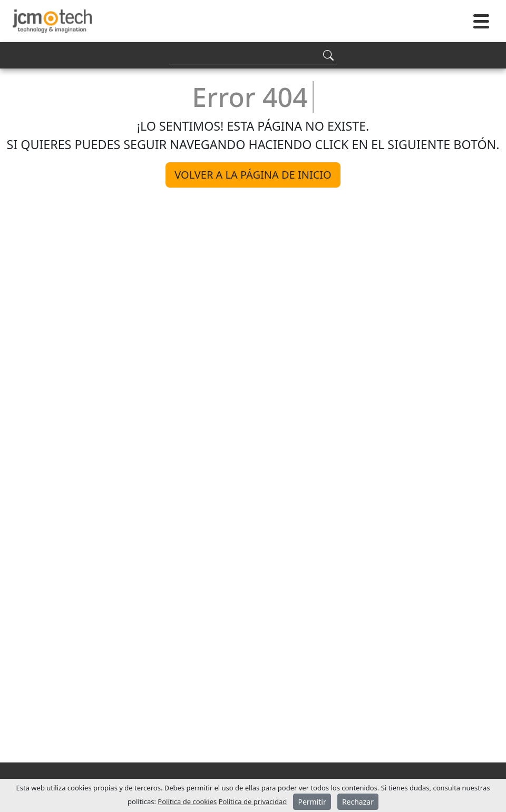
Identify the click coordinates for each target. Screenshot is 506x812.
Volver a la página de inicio (253, 175)
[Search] (253, 55)
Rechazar (358, 802)
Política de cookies (187, 801)
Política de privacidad (253, 801)
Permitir (312, 802)
